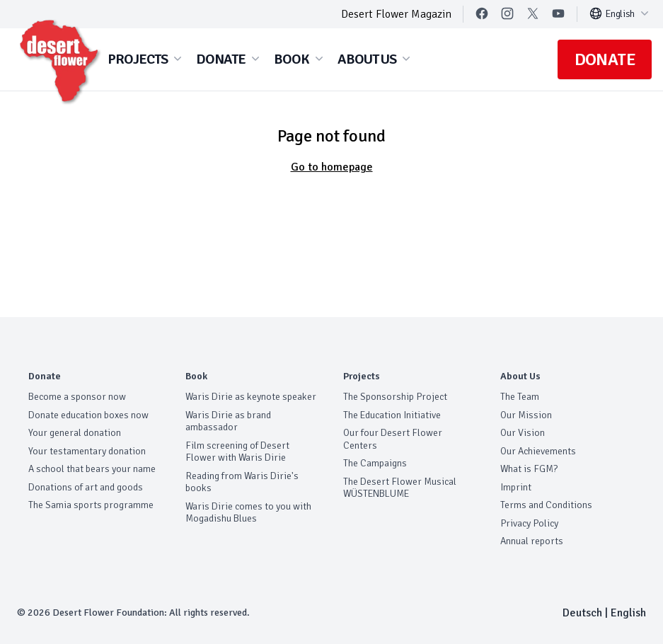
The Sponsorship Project (395, 397)
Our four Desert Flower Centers (393, 439)
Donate (605, 59)
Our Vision (523, 433)
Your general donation (75, 433)
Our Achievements (538, 451)
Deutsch (582, 613)
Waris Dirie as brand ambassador (228, 421)
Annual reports (532, 541)
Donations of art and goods (86, 487)
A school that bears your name (92, 469)
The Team (520, 397)
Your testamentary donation (87, 451)
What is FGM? (529, 469)
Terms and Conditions (546, 505)
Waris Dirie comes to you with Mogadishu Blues (248, 513)
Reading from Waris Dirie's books (242, 482)
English (620, 13)
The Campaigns (375, 463)
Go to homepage (332, 167)
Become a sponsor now (77, 397)
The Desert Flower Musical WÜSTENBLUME (400, 488)
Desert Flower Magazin (396, 14)
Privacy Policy (529, 523)
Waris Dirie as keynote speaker (251, 397)
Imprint (516, 487)
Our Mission (526, 415)
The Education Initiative (392, 415)
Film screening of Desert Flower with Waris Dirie (237, 452)
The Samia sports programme (91, 505)
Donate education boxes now (88, 415)
